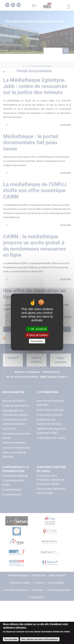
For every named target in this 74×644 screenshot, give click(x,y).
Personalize (37, 341)
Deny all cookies (37, 335)
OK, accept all (37, 329)
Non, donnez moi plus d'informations (40, 639)
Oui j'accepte (11, 639)
